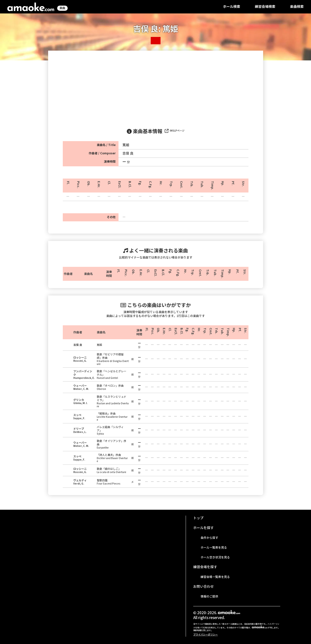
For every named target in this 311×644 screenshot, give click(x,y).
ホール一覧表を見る (214, 548)
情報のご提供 (209, 596)
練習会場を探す (205, 567)
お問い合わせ (204, 587)
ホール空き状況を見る (215, 557)
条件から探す (209, 538)
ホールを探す (204, 528)
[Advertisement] (156, 87)
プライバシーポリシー (205, 635)
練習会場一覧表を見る (215, 577)
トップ (198, 518)
